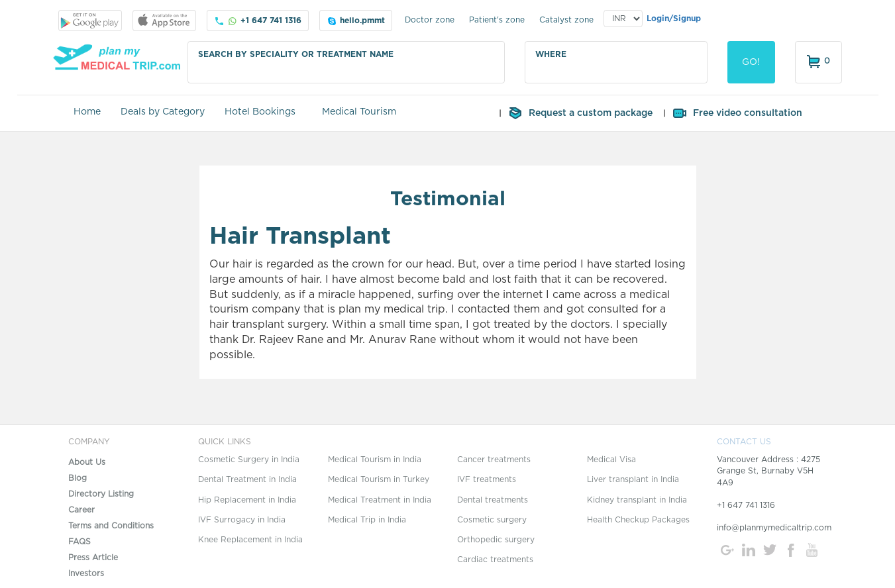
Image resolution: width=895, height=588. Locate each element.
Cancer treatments (494, 460)
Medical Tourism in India (375, 460)
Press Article (93, 558)
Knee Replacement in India (250, 540)
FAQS (79, 542)
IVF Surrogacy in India (242, 520)
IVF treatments (487, 479)
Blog (78, 478)
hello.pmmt (356, 21)
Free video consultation (737, 113)
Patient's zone (497, 20)
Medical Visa (611, 460)
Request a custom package (580, 113)
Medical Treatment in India (380, 500)
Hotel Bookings (260, 112)
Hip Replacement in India (247, 500)
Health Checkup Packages (638, 520)
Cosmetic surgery (492, 520)
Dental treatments (493, 500)
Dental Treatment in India (247, 479)
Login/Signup (674, 19)
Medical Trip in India (367, 520)
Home (87, 112)
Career (81, 510)
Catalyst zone (566, 20)
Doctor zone (430, 20)
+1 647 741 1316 (258, 21)
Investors (86, 573)
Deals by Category (163, 112)
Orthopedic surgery (496, 540)
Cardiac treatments (495, 560)
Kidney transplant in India (637, 500)
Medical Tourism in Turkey (379, 479)
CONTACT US (744, 442)
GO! (751, 62)
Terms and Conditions (111, 526)
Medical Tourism (359, 112)
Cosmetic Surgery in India (249, 460)
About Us (87, 462)
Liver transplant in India (633, 479)
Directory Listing (101, 494)
